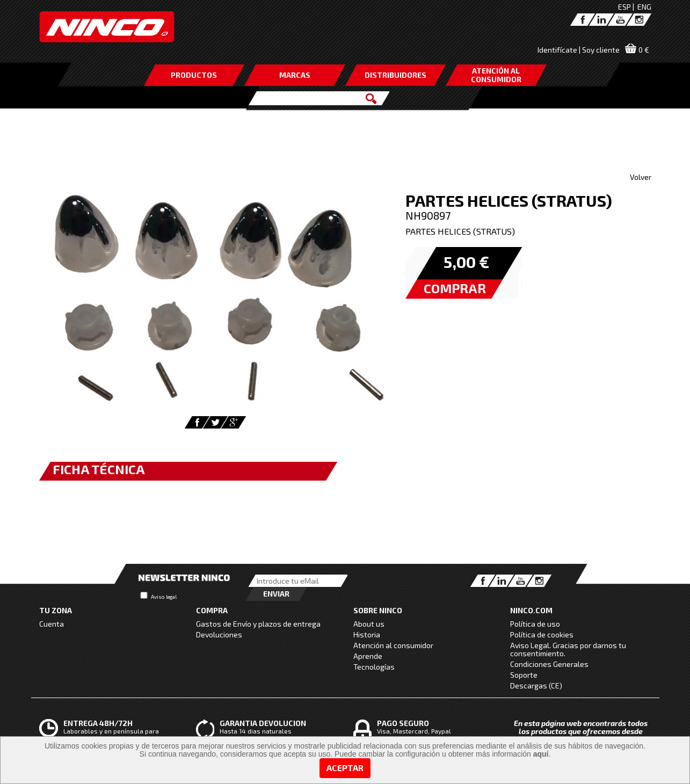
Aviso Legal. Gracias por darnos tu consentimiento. (568, 649)
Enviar (276, 594)
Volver (641, 177)
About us (369, 624)
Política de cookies (542, 634)
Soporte (524, 675)
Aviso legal (164, 597)
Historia (367, 634)
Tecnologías (374, 667)
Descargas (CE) (536, 685)
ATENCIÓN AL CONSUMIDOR (496, 75)
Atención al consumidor (393, 645)
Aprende (368, 656)
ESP (624, 7)
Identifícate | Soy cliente (579, 50)
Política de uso (535, 624)
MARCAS (295, 75)
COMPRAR (455, 288)
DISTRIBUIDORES (395, 75)
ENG (644, 7)
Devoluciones (219, 634)
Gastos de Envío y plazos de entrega (258, 624)
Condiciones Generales (549, 664)
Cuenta (52, 624)
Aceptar (345, 768)
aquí (541, 754)
